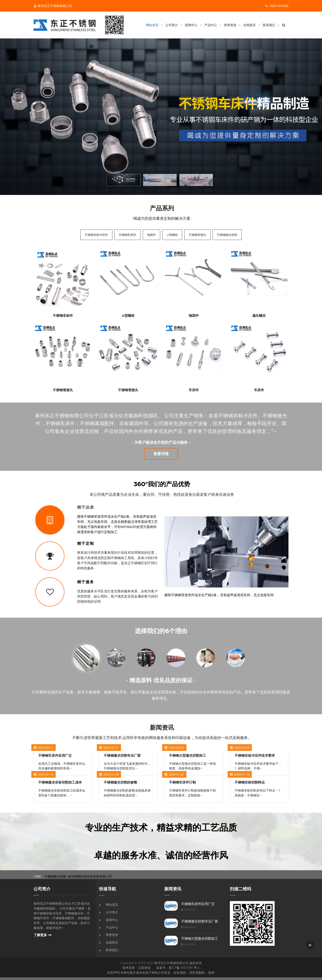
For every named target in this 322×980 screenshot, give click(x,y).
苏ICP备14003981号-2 (184, 968)
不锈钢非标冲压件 (96, 235)
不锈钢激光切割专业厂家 (122, 755)
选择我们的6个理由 (161, 631)
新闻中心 (191, 25)
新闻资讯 (162, 728)
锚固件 (151, 235)
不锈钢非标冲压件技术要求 (255, 755)
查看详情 (161, 454)
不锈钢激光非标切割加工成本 (60, 782)
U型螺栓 (172, 235)
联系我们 (269, 25)
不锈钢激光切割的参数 (121, 782)
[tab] (96, 520)
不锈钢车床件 (127, 235)
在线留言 (250, 25)
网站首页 (152, 25)
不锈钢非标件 (63, 316)
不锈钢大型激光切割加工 (187, 755)
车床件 (194, 390)
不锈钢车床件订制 (182, 782)
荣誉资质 (230, 25)
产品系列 (162, 208)
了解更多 (40, 935)
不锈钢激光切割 (227, 235)
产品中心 (211, 25)
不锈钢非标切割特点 (250, 782)
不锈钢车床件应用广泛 (55, 755)
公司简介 (172, 25)
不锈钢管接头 (197, 235)
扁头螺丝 (259, 316)
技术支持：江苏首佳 (136, 968)
